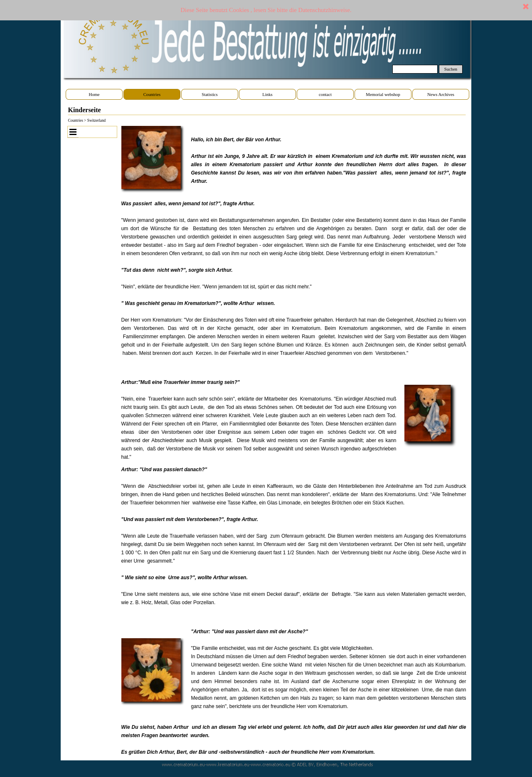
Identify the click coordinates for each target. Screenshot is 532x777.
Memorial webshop (383, 95)
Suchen (451, 69)
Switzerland (97, 120)
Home (94, 95)
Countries (152, 95)
